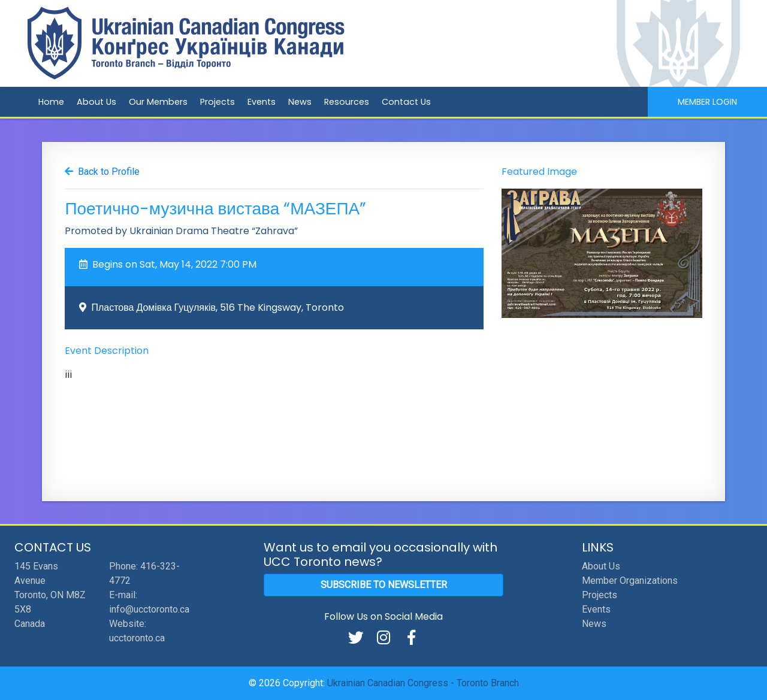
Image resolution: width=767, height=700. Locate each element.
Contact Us (406, 102)
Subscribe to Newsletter (384, 585)
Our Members (158, 102)
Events (262, 102)
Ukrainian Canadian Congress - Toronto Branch (423, 683)
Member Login (707, 102)
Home (51, 102)
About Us (96, 102)
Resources (347, 102)
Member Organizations (630, 581)
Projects (218, 102)
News (300, 102)
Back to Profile (109, 172)
